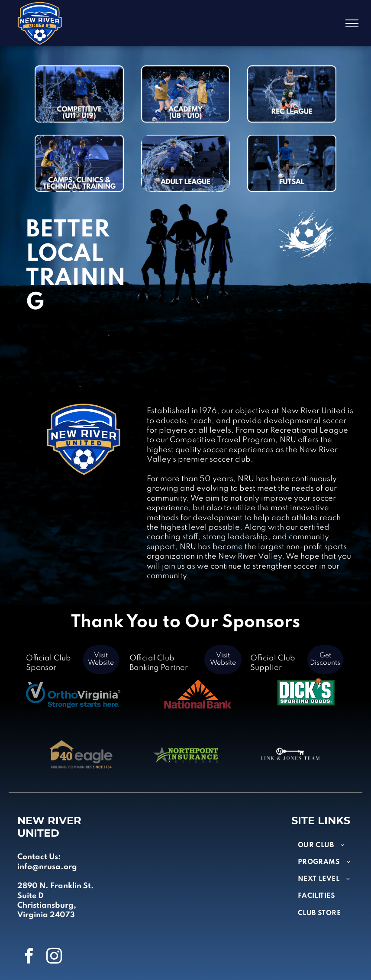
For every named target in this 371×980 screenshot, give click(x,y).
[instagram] (54, 957)
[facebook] (29, 957)
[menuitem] (330, 846)
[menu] (352, 23)
